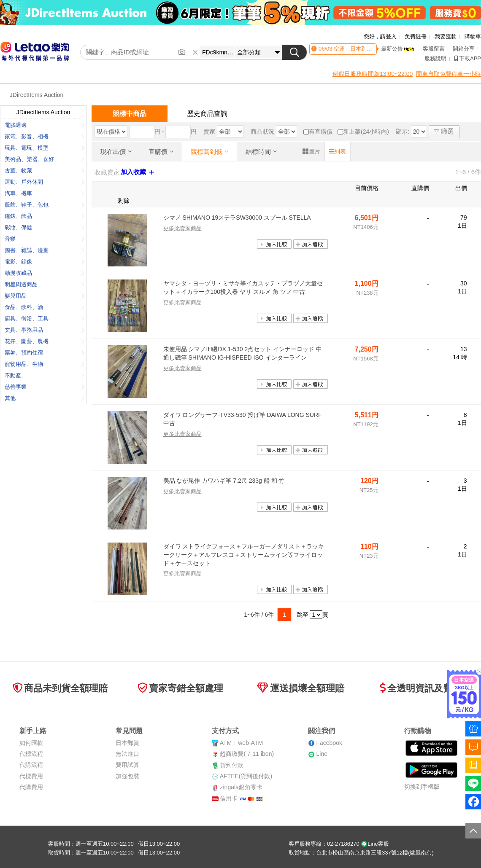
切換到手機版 (422, 787)
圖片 (311, 151)
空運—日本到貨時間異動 (363, 49)
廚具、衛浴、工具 (45, 318)
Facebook (329, 743)
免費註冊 (416, 36)
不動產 (45, 375)
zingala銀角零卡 (241, 787)
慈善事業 (45, 387)
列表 (338, 151)
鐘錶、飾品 (45, 216)
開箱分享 (464, 49)
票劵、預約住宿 (45, 353)
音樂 (45, 239)
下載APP (468, 58)
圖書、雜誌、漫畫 (45, 250)
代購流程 (31, 765)
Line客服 (375, 844)
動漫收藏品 (45, 273)
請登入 (388, 36)
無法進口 (127, 754)
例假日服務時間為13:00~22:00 (373, 74)
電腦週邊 (45, 125)
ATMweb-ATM (241, 743)
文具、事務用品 (45, 330)
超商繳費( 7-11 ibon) (247, 754)
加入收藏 (138, 172)
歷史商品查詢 (207, 114)
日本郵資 (127, 743)
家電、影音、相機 (45, 136)
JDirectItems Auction (37, 95)
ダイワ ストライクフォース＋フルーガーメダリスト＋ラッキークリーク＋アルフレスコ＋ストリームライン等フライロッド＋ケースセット (244, 555)
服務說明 (435, 58)
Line (322, 754)
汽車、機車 (45, 193)
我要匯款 (446, 36)
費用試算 (127, 765)
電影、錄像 (45, 262)
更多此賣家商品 (182, 228)
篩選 (444, 131)
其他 (45, 398)
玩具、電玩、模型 (45, 148)
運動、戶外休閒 (45, 182)
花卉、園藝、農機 (45, 341)
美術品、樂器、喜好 (45, 159)
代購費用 (31, 787)
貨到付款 (232, 765)
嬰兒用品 (45, 296)
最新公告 (398, 49)
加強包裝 (127, 776)
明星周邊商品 (45, 284)
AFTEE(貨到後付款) (246, 776)
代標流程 (31, 754)
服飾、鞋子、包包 (45, 205)
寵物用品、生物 (45, 364)
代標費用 (31, 776)
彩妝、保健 (45, 227)
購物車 (473, 36)
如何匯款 (31, 743)
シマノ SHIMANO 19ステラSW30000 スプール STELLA (237, 218)
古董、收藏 (45, 171)
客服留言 (434, 49)
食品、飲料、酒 (45, 307)
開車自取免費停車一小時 (449, 74)
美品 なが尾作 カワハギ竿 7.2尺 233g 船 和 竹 (224, 481)
